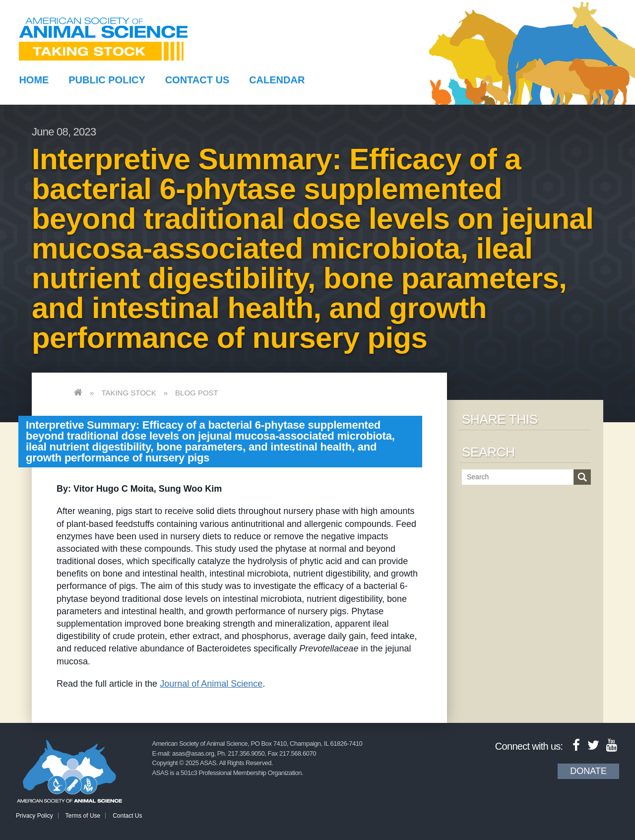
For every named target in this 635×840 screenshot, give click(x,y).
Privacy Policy (34, 816)
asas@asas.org (193, 753)
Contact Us (197, 80)
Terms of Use (83, 816)
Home (34, 80)
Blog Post (197, 393)
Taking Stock (128, 393)
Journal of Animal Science (211, 684)
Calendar (277, 80)
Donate (588, 771)
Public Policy (107, 80)
